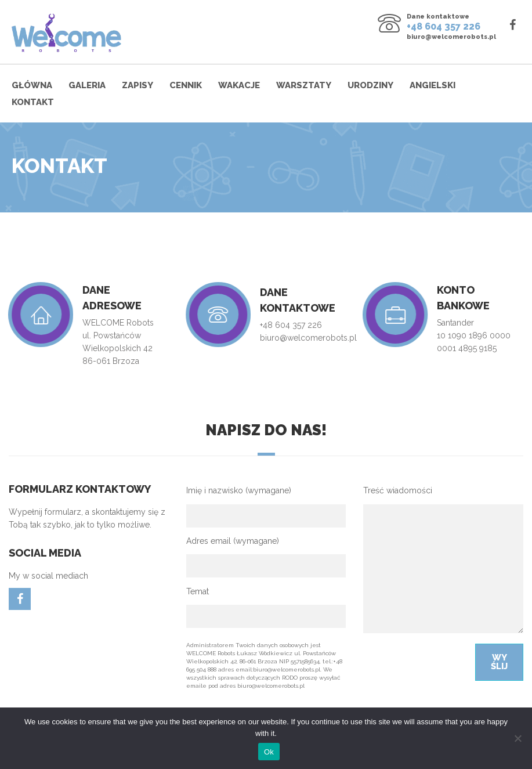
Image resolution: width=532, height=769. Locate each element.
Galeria (87, 85)
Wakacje (239, 85)
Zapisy (137, 85)
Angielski (433, 85)
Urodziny (370, 85)
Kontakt (33, 102)
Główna (32, 85)
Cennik (186, 85)
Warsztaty (304, 85)
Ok (269, 752)
